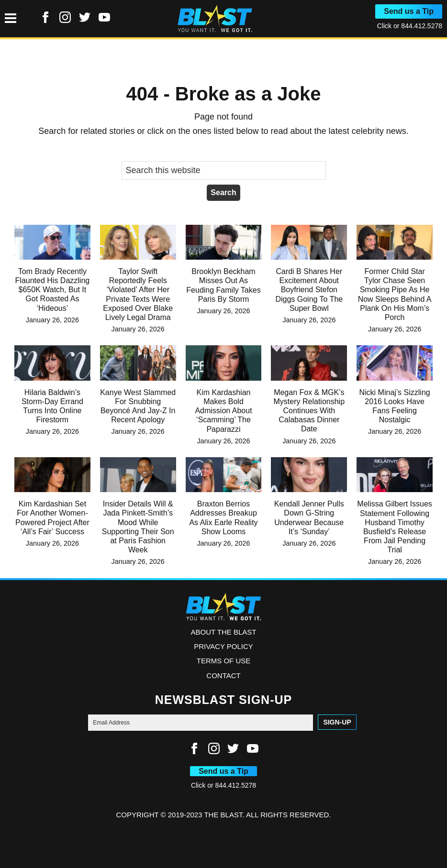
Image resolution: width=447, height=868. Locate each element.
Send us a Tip (409, 11)
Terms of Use (224, 661)
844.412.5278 (422, 26)
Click (385, 26)
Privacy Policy (223, 646)
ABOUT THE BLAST (224, 632)
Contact (223, 676)
